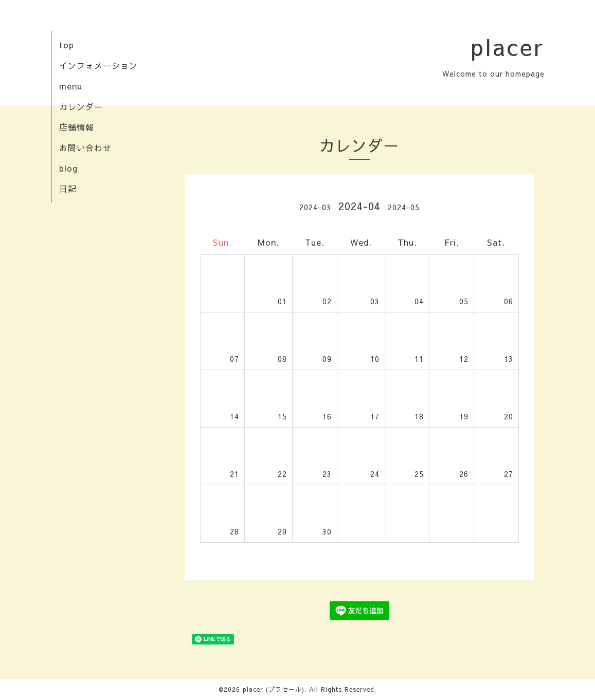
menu (71, 86)
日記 (68, 189)
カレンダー (81, 106)
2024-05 (404, 207)
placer (508, 46)
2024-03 (315, 207)
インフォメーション (98, 65)
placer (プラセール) (274, 689)
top (67, 45)
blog (68, 168)
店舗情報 (77, 127)
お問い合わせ (85, 148)
